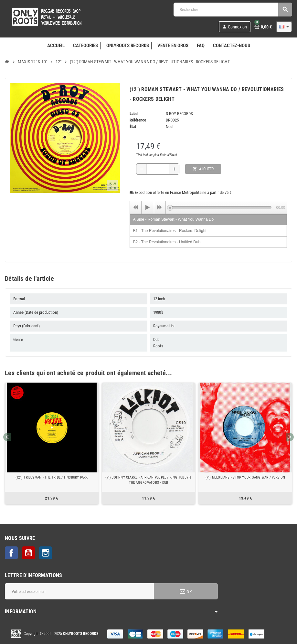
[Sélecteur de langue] (284, 27)
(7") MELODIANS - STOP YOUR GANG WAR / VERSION (245, 477)
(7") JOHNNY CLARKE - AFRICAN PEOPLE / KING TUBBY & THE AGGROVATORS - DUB (148, 480)
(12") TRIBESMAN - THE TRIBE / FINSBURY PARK (52, 477)
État (133, 127)
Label (134, 114)
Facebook (11, 553)
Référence (138, 120)
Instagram (46, 553)
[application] (208, 207)
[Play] (148, 207)
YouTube (28, 553)
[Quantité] (158, 169)
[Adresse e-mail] (79, 591)
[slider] (221, 207)
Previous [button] (7, 437)
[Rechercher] (233, 10)
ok (186, 591)
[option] (52, 443)
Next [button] (290, 437)
